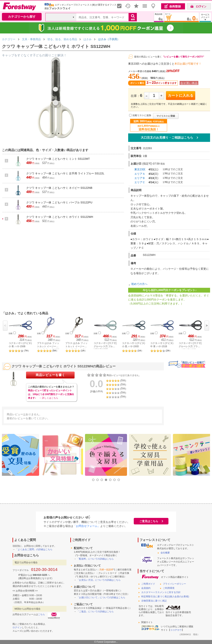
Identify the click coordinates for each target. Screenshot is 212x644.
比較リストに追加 (142, 115)
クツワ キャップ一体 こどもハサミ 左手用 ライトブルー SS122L (65, 173)
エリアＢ (140, 178)
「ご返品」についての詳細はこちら (95, 612)
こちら (41, 614)
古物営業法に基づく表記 (154, 601)
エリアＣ (140, 182)
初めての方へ (139, 284)
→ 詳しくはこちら (48, 398)
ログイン (17, 627)
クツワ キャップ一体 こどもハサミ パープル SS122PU (59, 202)
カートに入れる (181, 96)
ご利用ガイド (148, 584)
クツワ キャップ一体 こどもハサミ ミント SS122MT (58, 159)
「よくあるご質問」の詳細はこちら (34, 549)
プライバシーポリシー (174, 584)
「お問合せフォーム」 (87, 526)
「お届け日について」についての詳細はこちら (101, 597)
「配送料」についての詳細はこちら (95, 559)
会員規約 (146, 588)
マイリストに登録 (166, 116)
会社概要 (165, 553)
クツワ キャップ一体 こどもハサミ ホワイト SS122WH (60, 217)
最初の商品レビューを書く (148, 57)
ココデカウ (176, 630)
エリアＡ (140, 174)
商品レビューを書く (50, 375)
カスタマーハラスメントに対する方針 (161, 592)
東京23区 (140, 169)
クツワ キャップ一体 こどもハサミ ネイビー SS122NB (59, 188)
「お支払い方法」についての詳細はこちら (99, 580)
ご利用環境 (169, 588)
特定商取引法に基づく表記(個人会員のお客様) (165, 597)
